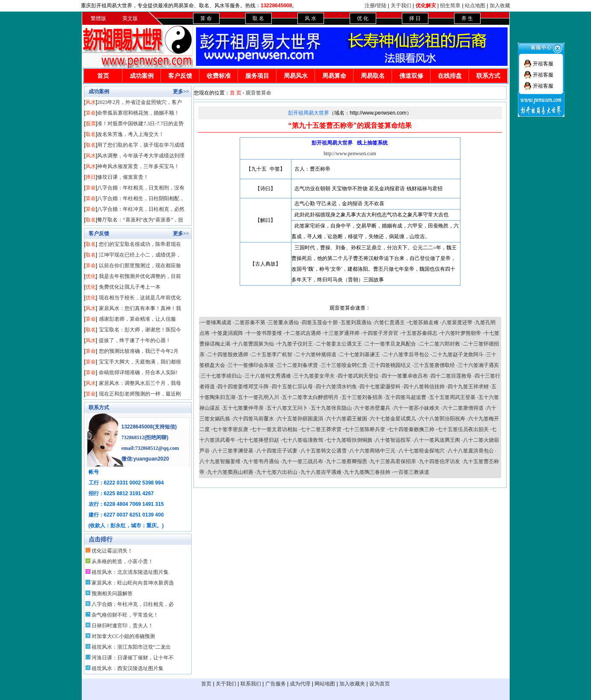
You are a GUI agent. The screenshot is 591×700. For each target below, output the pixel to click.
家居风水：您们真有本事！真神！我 (140, 308)
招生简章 (450, 6)
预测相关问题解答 (112, 594)
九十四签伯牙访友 (440, 461)
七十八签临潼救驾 (303, 440)
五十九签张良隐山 (331, 408)
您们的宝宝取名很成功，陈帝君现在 (140, 244)
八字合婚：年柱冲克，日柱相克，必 (133, 604)
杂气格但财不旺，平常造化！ (125, 615)
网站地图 (325, 684)
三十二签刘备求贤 (297, 365)
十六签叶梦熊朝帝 (460, 333)
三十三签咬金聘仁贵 (344, 365)
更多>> (181, 92)
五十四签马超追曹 (406, 397)
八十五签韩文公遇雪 (324, 451)
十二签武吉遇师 (303, 333)
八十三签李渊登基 (233, 451)
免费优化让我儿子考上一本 (130, 287)
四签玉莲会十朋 (320, 322)
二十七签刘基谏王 (359, 354)
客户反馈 (180, 76)
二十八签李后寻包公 (406, 354)
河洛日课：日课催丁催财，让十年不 (133, 658)
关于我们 (401, 6)
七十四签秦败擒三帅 (411, 429)
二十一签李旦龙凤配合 (390, 344)
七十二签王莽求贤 (321, 429)
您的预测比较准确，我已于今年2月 (139, 351)
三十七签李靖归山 (221, 376)
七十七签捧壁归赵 (258, 440)
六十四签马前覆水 (253, 419)
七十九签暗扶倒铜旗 (349, 440)
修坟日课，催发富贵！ (123, 177)
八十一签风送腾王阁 (437, 440)
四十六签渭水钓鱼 (336, 387)
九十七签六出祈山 (277, 472)
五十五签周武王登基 (452, 397)
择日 (91, 177)
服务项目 (257, 76)
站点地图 (475, 6)
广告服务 (276, 684)
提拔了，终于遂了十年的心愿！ (135, 340)
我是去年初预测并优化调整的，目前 (140, 276)
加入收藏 (500, 6)
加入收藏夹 (352, 684)
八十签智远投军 (393, 440)
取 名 (258, 18)
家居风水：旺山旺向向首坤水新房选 (133, 583)
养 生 (467, 18)
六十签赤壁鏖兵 (372, 408)
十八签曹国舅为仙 (253, 344)
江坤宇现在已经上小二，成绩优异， (140, 255)
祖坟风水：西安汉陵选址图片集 (128, 668)
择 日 (415, 18)
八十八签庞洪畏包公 (471, 451)
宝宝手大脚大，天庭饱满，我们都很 (140, 362)
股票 (91, 124)
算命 (91, 113)
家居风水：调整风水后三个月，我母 (140, 383)
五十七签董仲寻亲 (243, 408)
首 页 (236, 93)
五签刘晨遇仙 (356, 322)
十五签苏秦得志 (419, 333)
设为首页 (380, 684)
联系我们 (251, 684)
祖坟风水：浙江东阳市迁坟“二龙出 (131, 647)
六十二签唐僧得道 (463, 408)
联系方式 (488, 76)
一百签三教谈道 (411, 472)
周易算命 (334, 76)
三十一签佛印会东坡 (251, 365)
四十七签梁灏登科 (380, 387)
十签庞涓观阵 (228, 333)
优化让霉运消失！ (112, 551)
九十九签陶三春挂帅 (367, 472)
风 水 (310, 18)
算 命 (206, 18)
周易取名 (373, 76)
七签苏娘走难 (423, 322)
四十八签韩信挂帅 (424, 387)
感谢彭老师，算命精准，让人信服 (137, 319)
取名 (91, 134)
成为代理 (300, 684)
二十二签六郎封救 (440, 344)
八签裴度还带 (457, 322)
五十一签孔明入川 (258, 397)
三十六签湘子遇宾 (478, 365)
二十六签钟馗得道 (316, 354)
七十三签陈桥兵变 (365, 429)
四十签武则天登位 (358, 376)
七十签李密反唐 (230, 429)
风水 (91, 102)
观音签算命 (258, 93)
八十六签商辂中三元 (372, 451)
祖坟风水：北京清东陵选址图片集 (130, 572)
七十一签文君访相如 (274, 429)
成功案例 (142, 76)
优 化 (363, 18)
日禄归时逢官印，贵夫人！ (122, 626)
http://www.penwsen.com (350, 154)
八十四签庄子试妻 (277, 451)
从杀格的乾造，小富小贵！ (122, 561)
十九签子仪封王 (295, 344)
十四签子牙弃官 (380, 333)
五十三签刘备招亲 (362, 397)
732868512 (133, 437)
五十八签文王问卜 (287, 408)
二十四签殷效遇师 (228, 354)
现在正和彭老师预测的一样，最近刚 (140, 394)
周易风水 (296, 76)
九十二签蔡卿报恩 (347, 461)
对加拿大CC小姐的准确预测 (123, 636)
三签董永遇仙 (283, 322)
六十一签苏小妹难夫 (416, 408)
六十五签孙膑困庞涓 (300, 419)
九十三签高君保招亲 (393, 461)
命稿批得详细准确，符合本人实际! (138, 372)
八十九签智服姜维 (220, 461)
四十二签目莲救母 (451, 376)
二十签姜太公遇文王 (339, 344)
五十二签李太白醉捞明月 (310, 397)
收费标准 (219, 76)
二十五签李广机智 (272, 354)
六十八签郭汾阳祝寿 (442, 419)
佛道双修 (411, 76)
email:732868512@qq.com (150, 448)
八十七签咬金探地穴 (422, 451)
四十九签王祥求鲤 (468, 387)
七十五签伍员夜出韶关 (463, 429)
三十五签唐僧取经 (434, 365)
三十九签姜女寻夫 (314, 376)
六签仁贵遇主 (389, 322)
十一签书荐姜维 (264, 333)
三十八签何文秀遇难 (268, 376)
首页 (103, 76)
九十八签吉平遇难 (321, 472)
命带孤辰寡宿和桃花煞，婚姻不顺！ (138, 113)
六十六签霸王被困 (347, 419)
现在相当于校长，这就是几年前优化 (140, 298)
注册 (370, 6)
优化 (91, 276)
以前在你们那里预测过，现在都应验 (140, 266)
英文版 (130, 18)
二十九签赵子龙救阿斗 (458, 354)
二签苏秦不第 (250, 322)
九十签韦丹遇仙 (261, 461)
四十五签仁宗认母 (292, 387)
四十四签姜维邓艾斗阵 (243, 387)
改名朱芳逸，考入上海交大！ (131, 134)
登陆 (381, 6)
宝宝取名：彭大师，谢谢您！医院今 (140, 330)
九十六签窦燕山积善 (230, 472)
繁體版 (98, 18)
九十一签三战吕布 (303, 461)
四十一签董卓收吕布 (405, 376)
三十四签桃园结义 (390, 365)
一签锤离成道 (216, 322)
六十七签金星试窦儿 (393, 419)
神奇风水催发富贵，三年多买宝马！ (138, 166)
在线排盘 (450, 76)
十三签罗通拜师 (342, 333)
